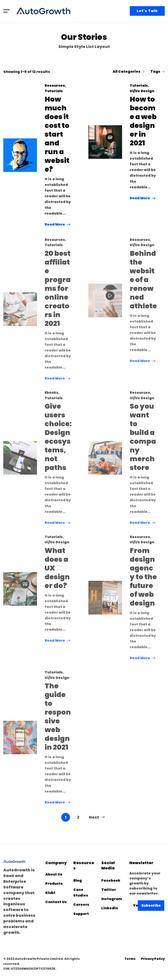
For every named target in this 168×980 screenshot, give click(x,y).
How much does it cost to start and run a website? (57, 135)
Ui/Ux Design (142, 93)
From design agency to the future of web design (143, 581)
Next (97, 817)
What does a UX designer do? (57, 573)
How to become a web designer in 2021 (143, 123)
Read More (55, 225)
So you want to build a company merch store (143, 441)
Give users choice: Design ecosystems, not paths (58, 441)
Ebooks (52, 397)
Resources (55, 86)
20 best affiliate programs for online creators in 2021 (58, 293)
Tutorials (54, 92)
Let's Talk (147, 11)
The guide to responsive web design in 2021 (58, 721)
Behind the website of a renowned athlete (143, 284)
